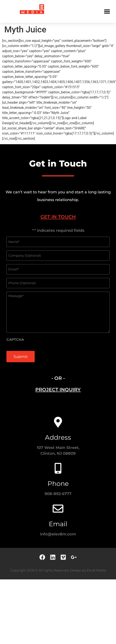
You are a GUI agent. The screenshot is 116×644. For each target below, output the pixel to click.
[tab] (58, 217)
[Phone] (58, 468)
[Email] (58, 509)
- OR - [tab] (58, 378)
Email (58, 524)
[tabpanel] (58, 298)
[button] (107, 11)
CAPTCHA (15, 340)
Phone (58, 484)
